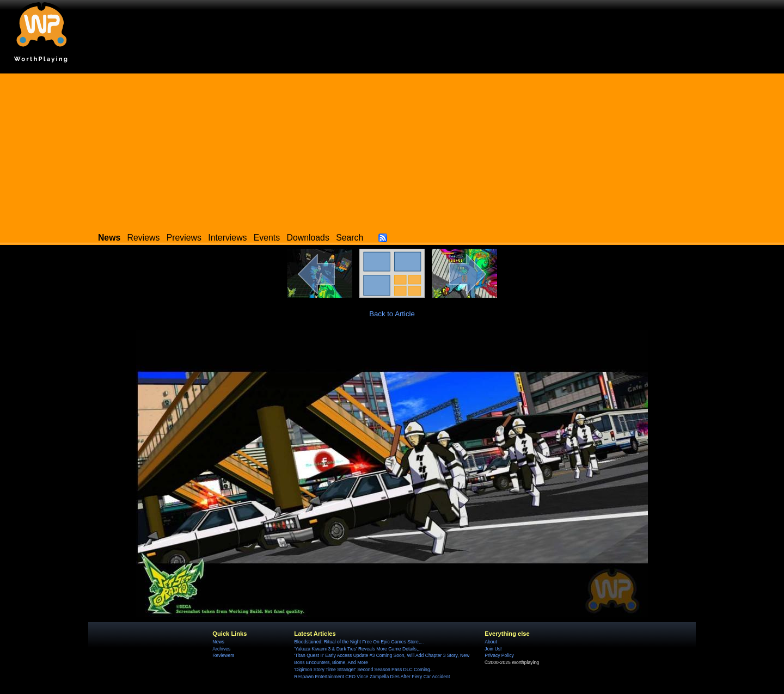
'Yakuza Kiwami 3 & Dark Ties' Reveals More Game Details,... (358, 649)
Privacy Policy (499, 655)
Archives (221, 649)
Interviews (227, 238)
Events (267, 238)
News (218, 642)
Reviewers (223, 655)
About (491, 642)
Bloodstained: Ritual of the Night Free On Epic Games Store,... (359, 642)
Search (350, 238)
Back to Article (392, 314)
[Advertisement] (392, 150)
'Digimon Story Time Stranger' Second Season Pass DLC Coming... (364, 670)
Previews (184, 238)
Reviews (144, 238)
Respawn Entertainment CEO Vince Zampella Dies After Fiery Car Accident (372, 677)
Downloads (308, 238)
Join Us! (493, 649)
